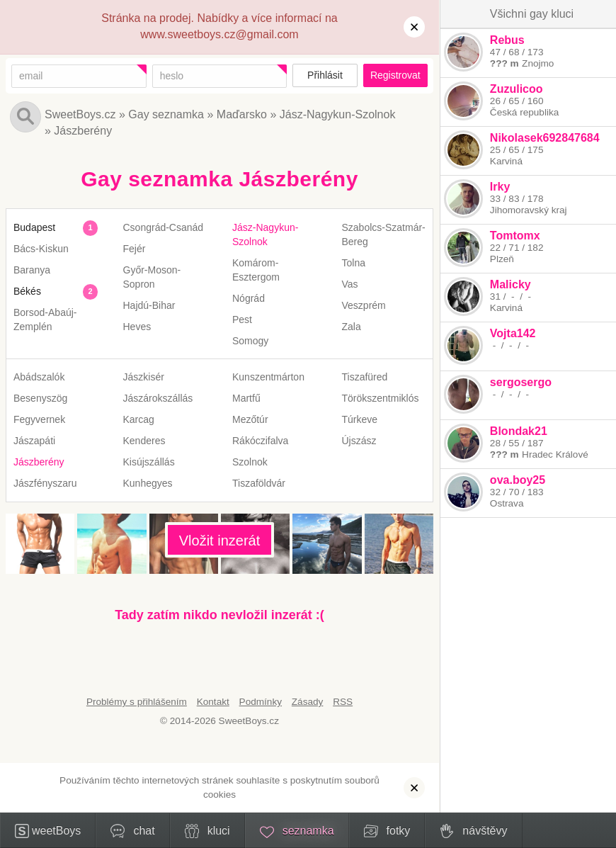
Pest (242, 320)
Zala (352, 327)
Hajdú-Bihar (149, 305)
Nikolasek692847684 (544, 138)
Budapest (34, 227)
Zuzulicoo (516, 89)
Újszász (359, 441)
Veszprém (364, 305)
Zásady (308, 702)
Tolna (354, 263)
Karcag (139, 419)
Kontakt (213, 702)
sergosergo (520, 382)
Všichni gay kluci (531, 14)
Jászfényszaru (45, 483)
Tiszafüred (365, 377)
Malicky (510, 284)
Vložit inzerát (220, 541)
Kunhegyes (148, 483)
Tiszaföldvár (259, 483)
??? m (504, 63)
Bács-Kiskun (41, 249)
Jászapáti (34, 441)
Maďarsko (242, 114)
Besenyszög (40, 398)
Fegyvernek (39, 419)
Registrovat (395, 75)
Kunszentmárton (268, 377)
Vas (350, 284)
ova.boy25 (517, 480)
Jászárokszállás (158, 398)
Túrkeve (360, 419)
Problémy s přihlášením (137, 702)
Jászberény (83, 131)
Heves (137, 327)
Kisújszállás (149, 462)
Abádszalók (39, 377)
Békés (27, 291)
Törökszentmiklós (381, 398)
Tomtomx (514, 236)
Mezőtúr (250, 419)
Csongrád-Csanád (164, 227)
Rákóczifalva (260, 441)
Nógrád (249, 298)
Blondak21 (518, 431)
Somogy (250, 341)
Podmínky (261, 702)
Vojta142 (512, 333)
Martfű (246, 398)
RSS (343, 702)
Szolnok (250, 462)
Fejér (135, 249)
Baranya (32, 270)
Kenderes (144, 441)
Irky (499, 187)
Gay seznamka (166, 114)
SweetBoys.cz (80, 114)
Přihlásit (325, 75)
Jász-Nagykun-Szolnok (338, 114)
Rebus (507, 40)
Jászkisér (144, 377)
